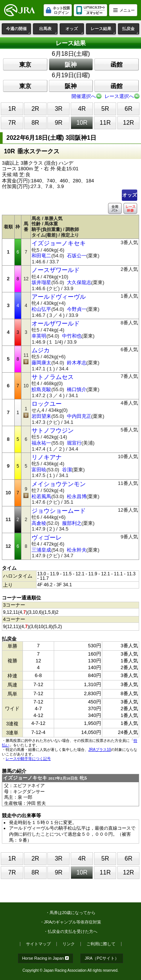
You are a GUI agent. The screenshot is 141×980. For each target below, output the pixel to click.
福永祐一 (41, 443)
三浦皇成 (41, 550)
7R (12, 123)
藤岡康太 (41, 363)
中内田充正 (79, 416)
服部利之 (72, 523)
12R (128, 123)
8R (35, 123)
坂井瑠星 (41, 282)
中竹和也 (72, 336)
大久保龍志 (79, 282)
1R (12, 109)
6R (129, 109)
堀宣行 (74, 443)
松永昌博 (77, 496)
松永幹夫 (77, 550)
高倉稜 (39, 523)
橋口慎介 (77, 389)
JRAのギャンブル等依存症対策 (73, 922)
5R (105, 109)
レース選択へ (119, 96)
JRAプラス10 (100, 750)
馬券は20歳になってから (73, 913)
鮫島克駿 (41, 389)
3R (59, 109)
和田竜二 (41, 256)
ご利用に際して (101, 944)
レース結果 (103, 30)
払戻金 (131, 30)
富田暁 (39, 470)
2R (35, 109)
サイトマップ (38, 944)
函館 (117, 65)
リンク (69, 944)
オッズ (75, 30)
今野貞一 (77, 309)
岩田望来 (41, 416)
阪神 (71, 65)
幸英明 (39, 336)
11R (105, 123)
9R (59, 123)
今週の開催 (18, 30)
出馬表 (48, 30)
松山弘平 (41, 309)
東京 (25, 65)
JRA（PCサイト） (102, 958)
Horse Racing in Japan (46, 958)
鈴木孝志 (77, 363)
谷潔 (67, 470)
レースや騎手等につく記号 (28, 759)
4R (82, 109)
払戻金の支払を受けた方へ (73, 931)
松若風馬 (41, 496)
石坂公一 (77, 256)
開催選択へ (84, 96)
